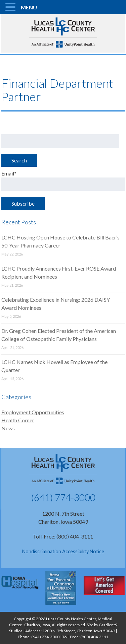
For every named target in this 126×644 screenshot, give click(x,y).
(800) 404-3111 (94, 637)
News (8, 428)
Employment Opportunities (33, 412)
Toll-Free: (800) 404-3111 (63, 536)
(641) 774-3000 (63, 497)
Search (19, 160)
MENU (29, 7)
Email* (63, 181)
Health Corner (18, 420)
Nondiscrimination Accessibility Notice (63, 551)
